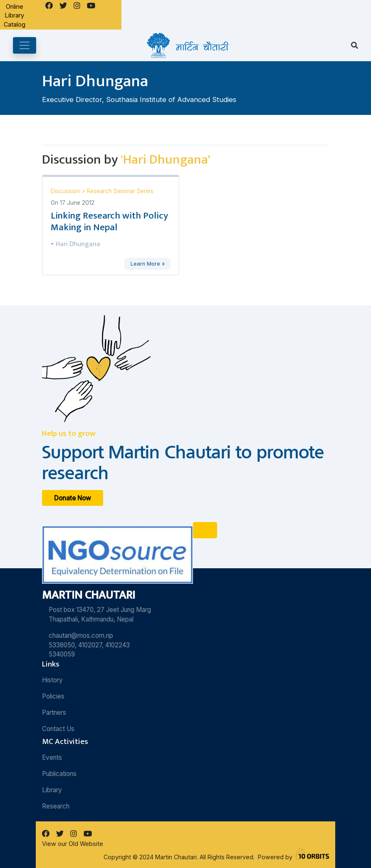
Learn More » (148, 264)
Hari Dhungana (78, 244)
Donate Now (73, 498)
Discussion (66, 191)
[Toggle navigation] (25, 45)
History (52, 680)
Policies (53, 696)
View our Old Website (73, 844)
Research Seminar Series (120, 191)
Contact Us (58, 729)
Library (52, 790)
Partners (54, 713)
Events (52, 757)
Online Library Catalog (15, 15)
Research (56, 806)
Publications (59, 774)
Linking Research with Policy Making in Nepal (109, 221)
